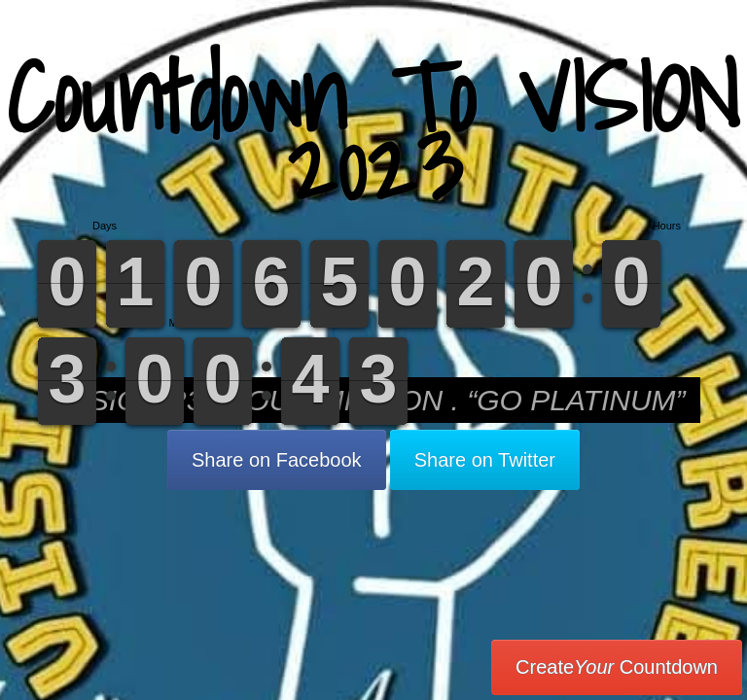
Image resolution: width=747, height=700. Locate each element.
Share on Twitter (485, 460)
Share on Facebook (277, 460)
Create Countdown (617, 667)
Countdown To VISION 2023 (373, 131)
